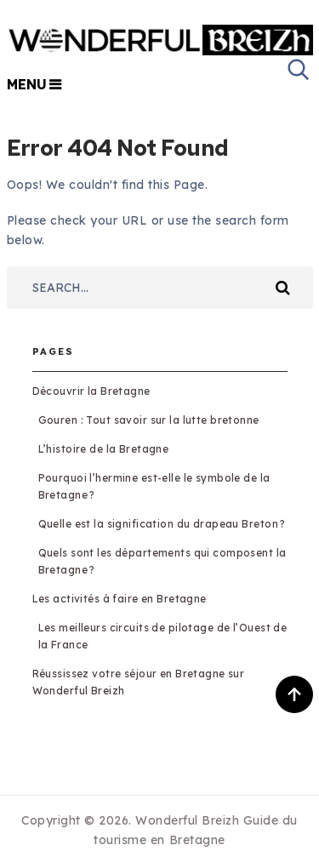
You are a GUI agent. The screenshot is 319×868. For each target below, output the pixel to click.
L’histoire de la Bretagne (104, 449)
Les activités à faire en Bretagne (120, 599)
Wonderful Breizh (187, 820)
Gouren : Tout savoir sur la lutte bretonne (149, 420)
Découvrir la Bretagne (91, 391)
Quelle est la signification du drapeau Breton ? (162, 524)
